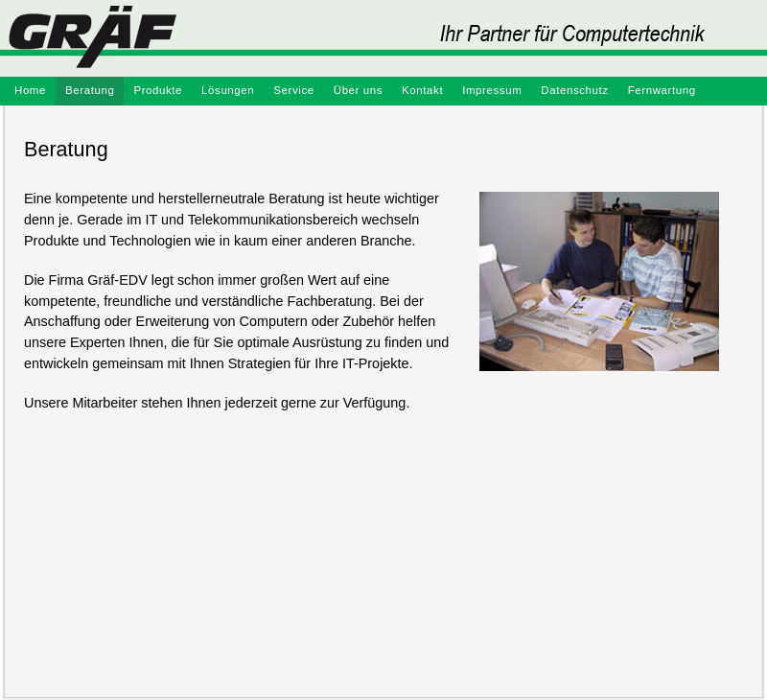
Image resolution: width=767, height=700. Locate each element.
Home (30, 90)
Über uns (358, 90)
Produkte (158, 90)
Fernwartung (662, 90)
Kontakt (422, 90)
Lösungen (228, 90)
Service (293, 90)
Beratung (90, 90)
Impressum (492, 90)
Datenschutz (574, 90)
